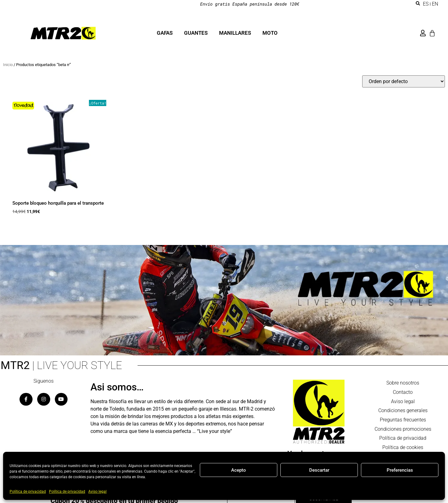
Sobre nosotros (403, 383)
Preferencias (400, 470)
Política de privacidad (28, 492)
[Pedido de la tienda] (404, 81)
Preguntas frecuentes (403, 420)
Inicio (8, 65)
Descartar (319, 470)
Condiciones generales (403, 411)
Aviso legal (97, 492)
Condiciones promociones (403, 430)
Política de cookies (403, 448)
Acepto (239, 470)
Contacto (403, 392)
